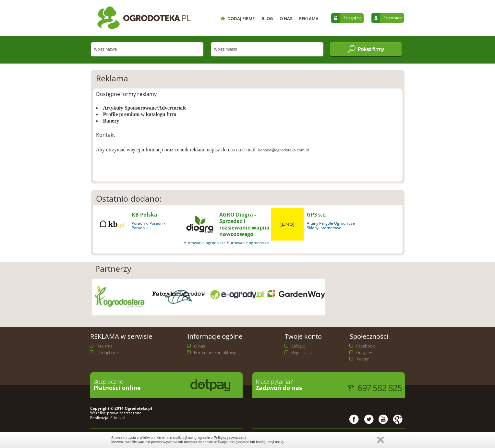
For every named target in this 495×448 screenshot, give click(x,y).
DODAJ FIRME (241, 18)
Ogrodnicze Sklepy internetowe (331, 225)
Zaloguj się (352, 18)
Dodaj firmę (108, 352)
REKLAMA (309, 18)
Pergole (326, 223)
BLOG (267, 18)
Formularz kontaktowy (215, 352)
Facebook (365, 346)
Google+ (364, 352)
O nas (199, 346)
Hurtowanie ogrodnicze (205, 243)
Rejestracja (392, 18)
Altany (313, 223)
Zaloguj (298, 346)
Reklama (105, 346)
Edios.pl (117, 418)
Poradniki (140, 223)
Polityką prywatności (230, 438)
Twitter (362, 359)
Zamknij (380, 440)
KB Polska (145, 215)
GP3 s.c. (317, 215)
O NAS (286, 18)
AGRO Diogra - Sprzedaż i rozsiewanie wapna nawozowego (244, 224)
